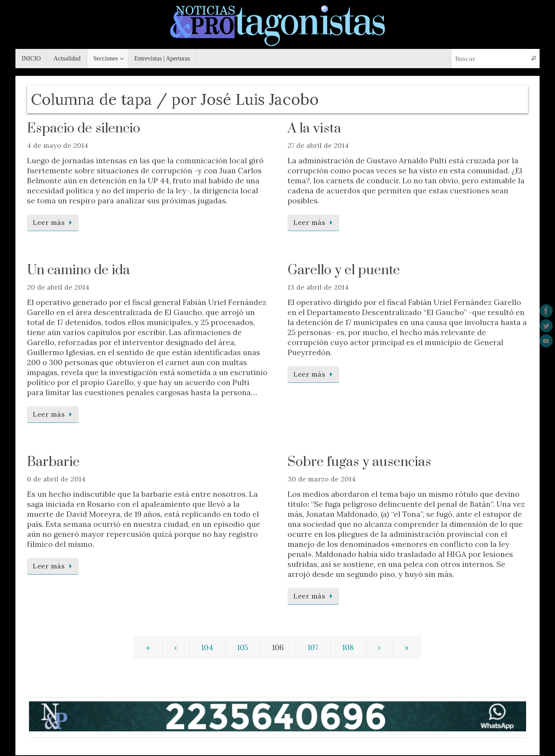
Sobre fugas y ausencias (359, 462)
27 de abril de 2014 (318, 145)
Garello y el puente (344, 270)
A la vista (316, 129)
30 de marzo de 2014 (322, 479)
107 (313, 647)
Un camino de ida (78, 270)
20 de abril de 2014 (58, 287)
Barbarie (53, 462)
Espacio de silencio (84, 129)
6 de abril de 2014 (56, 479)
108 (348, 647)
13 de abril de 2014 (318, 287)
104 (207, 647)
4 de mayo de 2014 (58, 145)
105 (243, 647)
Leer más (54, 222)
